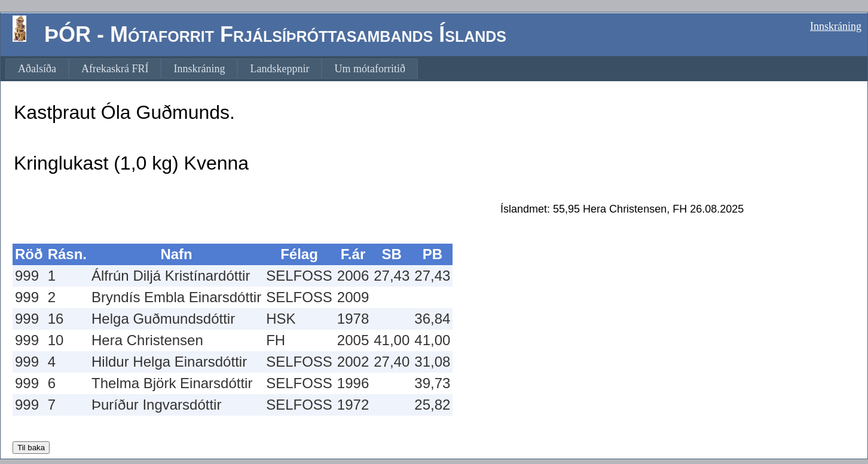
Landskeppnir (279, 69)
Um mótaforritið (369, 69)
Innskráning (836, 26)
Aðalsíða (37, 69)
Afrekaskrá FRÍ (115, 69)
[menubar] (212, 69)
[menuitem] (37, 69)
